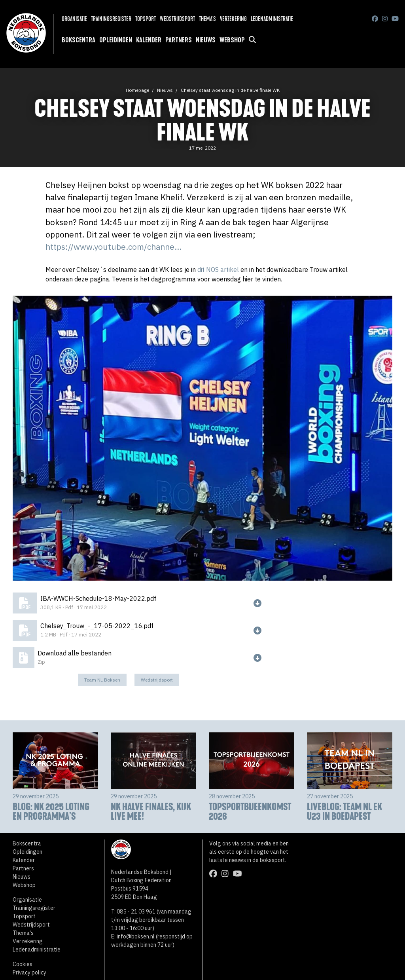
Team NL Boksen (102, 680)
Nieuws (206, 40)
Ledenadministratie (272, 19)
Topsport (146, 19)
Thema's (207, 19)
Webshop (232, 40)
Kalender (149, 40)
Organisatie (74, 19)
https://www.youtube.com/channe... (114, 247)
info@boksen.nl (136, 936)
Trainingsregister (111, 19)
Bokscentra (79, 40)
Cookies (23, 964)
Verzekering (233, 19)
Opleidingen (116, 40)
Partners (179, 40)
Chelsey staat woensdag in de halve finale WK (230, 90)
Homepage (137, 90)
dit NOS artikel (218, 270)
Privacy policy (29, 972)
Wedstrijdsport (177, 19)
